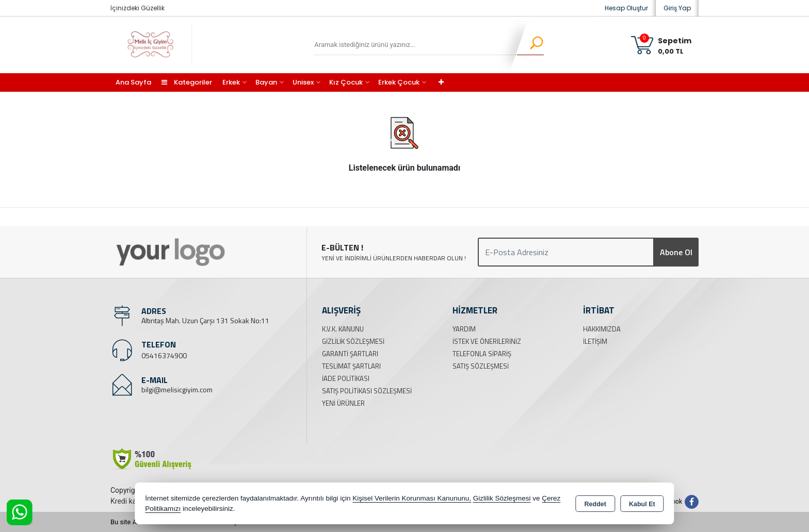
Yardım (464, 329)
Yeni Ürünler (343, 403)
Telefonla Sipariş (482, 354)
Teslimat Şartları (351, 366)
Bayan (266, 82)
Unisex (303, 82)
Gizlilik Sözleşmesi (353, 341)
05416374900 (164, 355)
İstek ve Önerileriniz (487, 341)
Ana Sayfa (133, 82)
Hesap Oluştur (626, 8)
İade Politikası (346, 378)
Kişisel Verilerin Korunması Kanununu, (412, 498)
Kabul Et (642, 504)
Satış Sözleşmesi (481, 366)
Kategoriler (187, 82)
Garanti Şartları (350, 354)
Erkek (231, 82)
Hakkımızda (602, 329)
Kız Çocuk (346, 82)
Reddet (595, 504)
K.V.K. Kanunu (343, 329)
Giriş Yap (677, 8)
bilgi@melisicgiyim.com (177, 389)
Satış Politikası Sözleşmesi (367, 391)
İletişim (595, 341)
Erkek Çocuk (399, 82)
